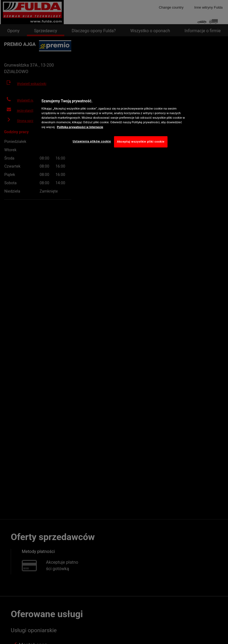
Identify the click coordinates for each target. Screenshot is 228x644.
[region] (114, 122)
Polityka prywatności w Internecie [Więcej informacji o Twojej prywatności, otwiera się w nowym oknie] (80, 127)
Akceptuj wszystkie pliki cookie (141, 142)
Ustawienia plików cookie (92, 141)
